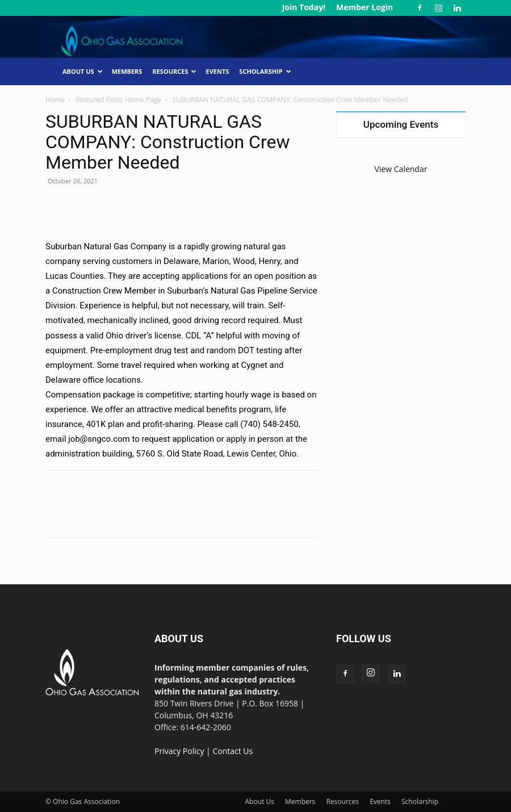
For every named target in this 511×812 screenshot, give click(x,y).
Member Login (365, 7)
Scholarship (265, 71)
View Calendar (401, 169)
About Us (83, 71)
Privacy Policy (179, 751)
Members (127, 71)
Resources (174, 71)
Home (55, 100)
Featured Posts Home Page (118, 100)
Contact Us (233, 751)
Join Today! (304, 7)
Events (217, 71)
